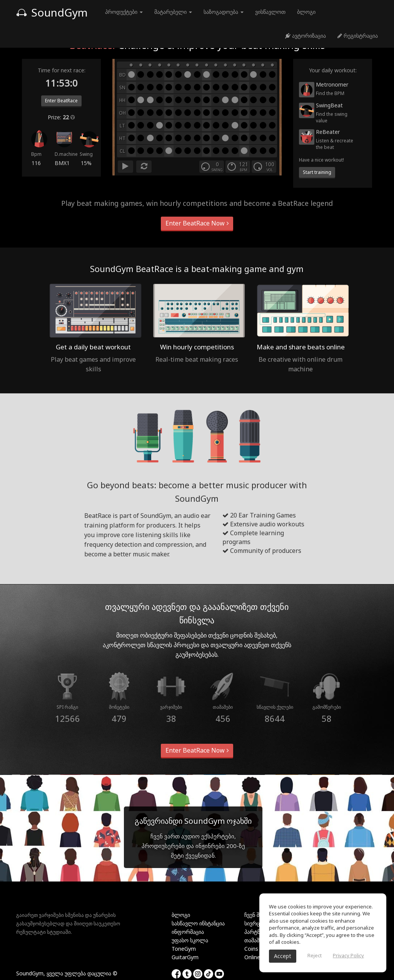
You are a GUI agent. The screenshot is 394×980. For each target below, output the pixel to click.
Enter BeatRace (61, 101)
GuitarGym (185, 957)
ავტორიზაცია (306, 36)
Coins (251, 949)
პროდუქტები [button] (124, 12)
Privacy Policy (348, 955)
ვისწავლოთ (270, 12)
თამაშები (256, 940)
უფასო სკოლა (190, 940)
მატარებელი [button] (173, 12)
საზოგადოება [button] (224, 12)
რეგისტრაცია (358, 36)
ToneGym (184, 949)
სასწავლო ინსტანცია (198, 923)
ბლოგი (306, 12)
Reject (315, 955)
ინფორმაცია (188, 932)
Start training (317, 172)
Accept (283, 956)
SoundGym (52, 12)
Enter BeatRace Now (197, 223)
